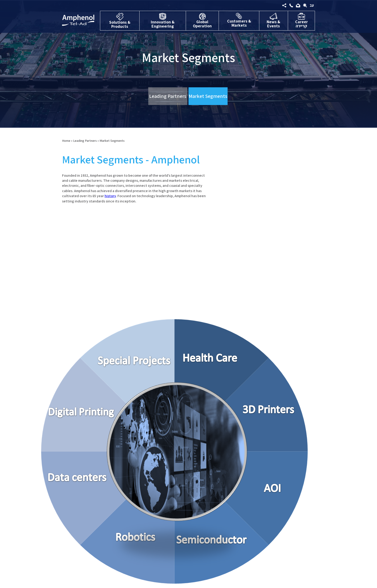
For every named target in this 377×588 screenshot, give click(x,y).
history (110, 196)
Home (66, 141)
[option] (139, 253)
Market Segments (208, 96)
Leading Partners (168, 96)
